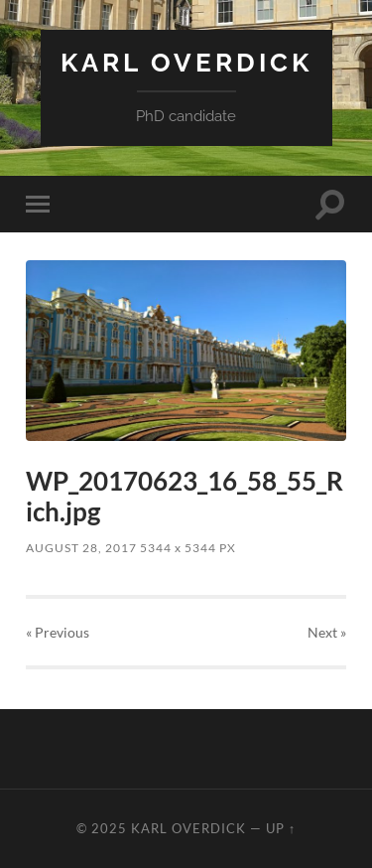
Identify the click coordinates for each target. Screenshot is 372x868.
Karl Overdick (186, 62)
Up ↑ (281, 828)
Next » (327, 632)
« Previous (58, 632)
